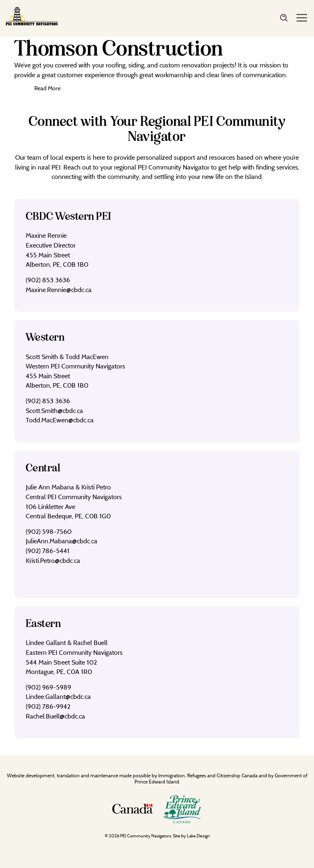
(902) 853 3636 (48, 280)
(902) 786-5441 (48, 551)
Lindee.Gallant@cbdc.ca (58, 696)
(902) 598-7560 (49, 531)
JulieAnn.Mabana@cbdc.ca (62, 541)
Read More (47, 88)
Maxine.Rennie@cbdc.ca (59, 290)
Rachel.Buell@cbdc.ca (55, 716)
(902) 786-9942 (48, 706)
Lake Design (198, 836)
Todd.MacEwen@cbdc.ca (60, 420)
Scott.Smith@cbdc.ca (54, 411)
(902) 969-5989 (48, 687)
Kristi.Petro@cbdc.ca (53, 560)
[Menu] (302, 18)
